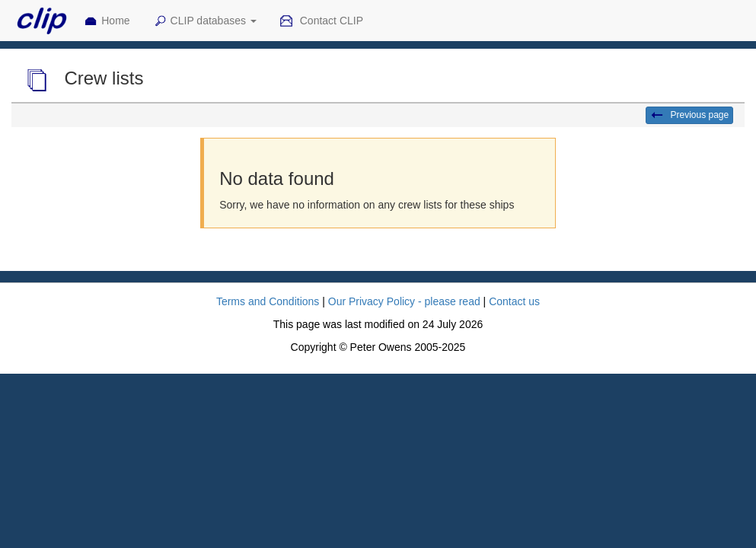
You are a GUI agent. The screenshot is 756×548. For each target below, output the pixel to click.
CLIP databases (205, 21)
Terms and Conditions (268, 301)
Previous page (689, 116)
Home (107, 21)
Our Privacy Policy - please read (404, 301)
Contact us (514, 301)
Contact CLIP (321, 21)
